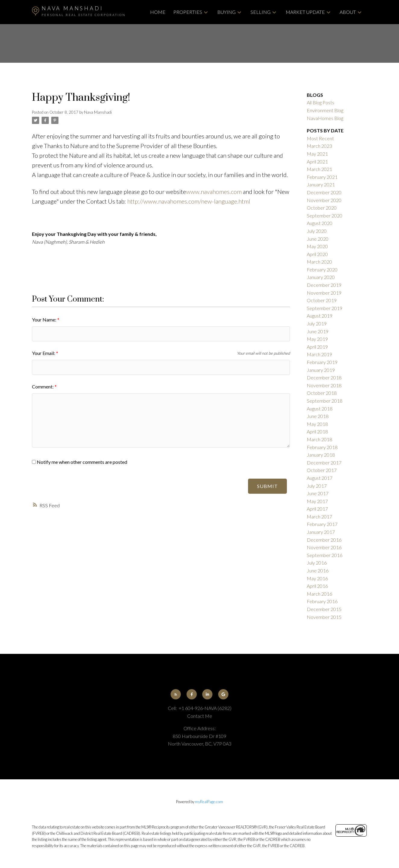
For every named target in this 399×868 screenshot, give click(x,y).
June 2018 (318, 416)
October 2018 (322, 393)
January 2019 (321, 370)
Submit (267, 486)
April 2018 (317, 431)
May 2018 (317, 424)
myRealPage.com (209, 802)
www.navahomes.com (214, 192)
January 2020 (321, 277)
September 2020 (325, 215)
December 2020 (324, 192)
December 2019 (324, 285)
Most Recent (320, 138)
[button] (176, 694)
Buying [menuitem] (226, 12)
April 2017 (317, 509)
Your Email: (44, 353)
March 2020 (319, 262)
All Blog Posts (320, 102)
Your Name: (45, 320)
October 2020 (322, 208)
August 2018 (320, 409)
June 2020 (318, 239)
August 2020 (320, 223)
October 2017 (322, 470)
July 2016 (317, 563)
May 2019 (317, 339)
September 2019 (325, 308)
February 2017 (322, 524)
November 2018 (324, 385)
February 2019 (322, 362)
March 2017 (319, 516)
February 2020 (322, 269)
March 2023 (319, 146)
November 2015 (324, 617)
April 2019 (317, 347)
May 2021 (317, 154)
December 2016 (324, 540)
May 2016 (317, 578)
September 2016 (325, 555)
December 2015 (324, 609)
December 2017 (324, 463)
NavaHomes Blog (325, 118)
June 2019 (318, 331)
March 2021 (319, 169)
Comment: (43, 386)
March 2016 (319, 594)
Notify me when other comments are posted (80, 462)
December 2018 (324, 377)
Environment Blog (325, 110)
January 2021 (321, 184)
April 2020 (317, 254)
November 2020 (324, 200)
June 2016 (318, 570)
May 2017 (317, 501)
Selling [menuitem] (261, 12)
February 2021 (322, 177)
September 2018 (325, 401)
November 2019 (324, 293)
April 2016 (317, 586)
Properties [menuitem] (188, 12)
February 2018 (322, 447)
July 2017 (317, 486)
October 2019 (322, 300)
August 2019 (320, 316)
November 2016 (324, 547)
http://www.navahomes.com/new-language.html (189, 201)
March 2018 (319, 439)
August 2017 (320, 478)
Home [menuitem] (158, 12)
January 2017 (321, 532)
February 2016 (322, 601)
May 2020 (317, 246)
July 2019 (317, 323)
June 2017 (318, 493)
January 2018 (321, 455)
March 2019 (319, 354)
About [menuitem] (348, 12)
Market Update (305, 12)
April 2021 (317, 162)
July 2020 (317, 231)
